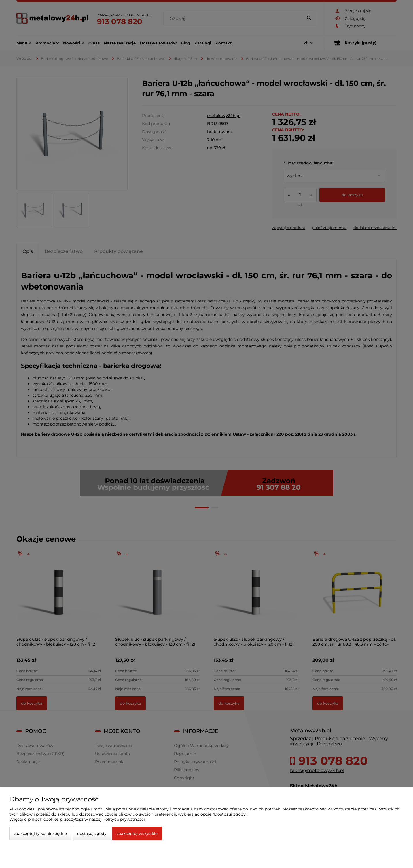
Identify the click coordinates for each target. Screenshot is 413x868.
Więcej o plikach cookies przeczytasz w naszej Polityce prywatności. (77, 819)
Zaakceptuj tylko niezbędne (40, 833)
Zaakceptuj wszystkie (137, 833)
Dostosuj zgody (92, 833)
